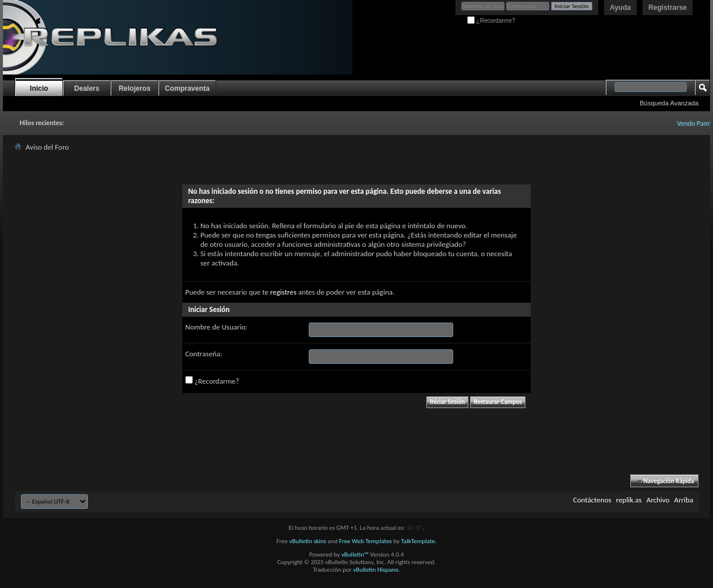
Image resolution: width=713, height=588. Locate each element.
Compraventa (187, 88)
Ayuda (620, 8)
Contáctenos (592, 500)
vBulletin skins (308, 541)
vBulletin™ (355, 555)
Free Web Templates (366, 541)
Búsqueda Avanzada (669, 103)
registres (283, 292)
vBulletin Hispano (376, 570)
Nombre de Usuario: (216, 327)
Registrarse (668, 8)
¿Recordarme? (491, 21)
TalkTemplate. (419, 541)
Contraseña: (204, 354)
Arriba (684, 500)
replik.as (629, 500)
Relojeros (135, 88)
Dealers (87, 88)
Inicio (39, 88)
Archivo (658, 500)
